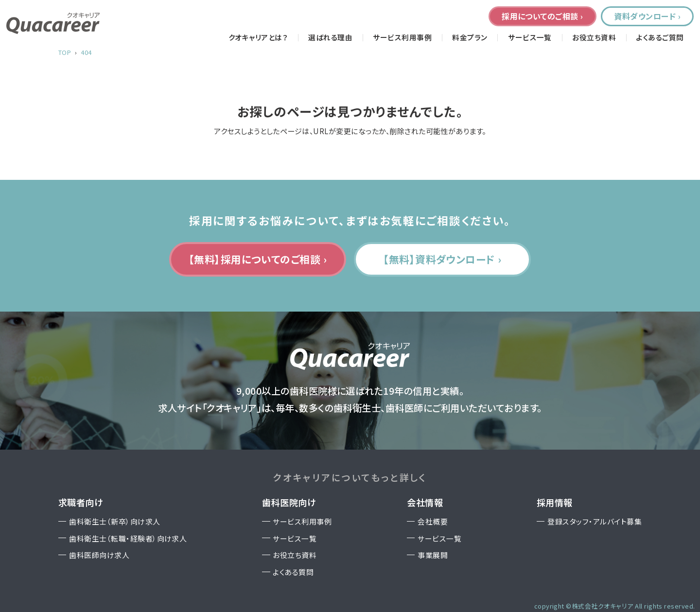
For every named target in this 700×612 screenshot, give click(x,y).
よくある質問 (293, 572)
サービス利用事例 (402, 38)
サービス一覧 (530, 38)
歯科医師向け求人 (99, 555)
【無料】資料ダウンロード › (442, 259)
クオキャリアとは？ (258, 38)
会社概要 (433, 521)
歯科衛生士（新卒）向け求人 (114, 521)
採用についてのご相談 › (542, 16)
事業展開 (433, 555)
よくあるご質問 (660, 38)
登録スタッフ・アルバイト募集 (595, 521)
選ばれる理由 (330, 38)
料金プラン (470, 38)
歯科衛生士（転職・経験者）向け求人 (128, 538)
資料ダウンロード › (647, 16)
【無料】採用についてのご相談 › (258, 259)
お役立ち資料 (594, 38)
